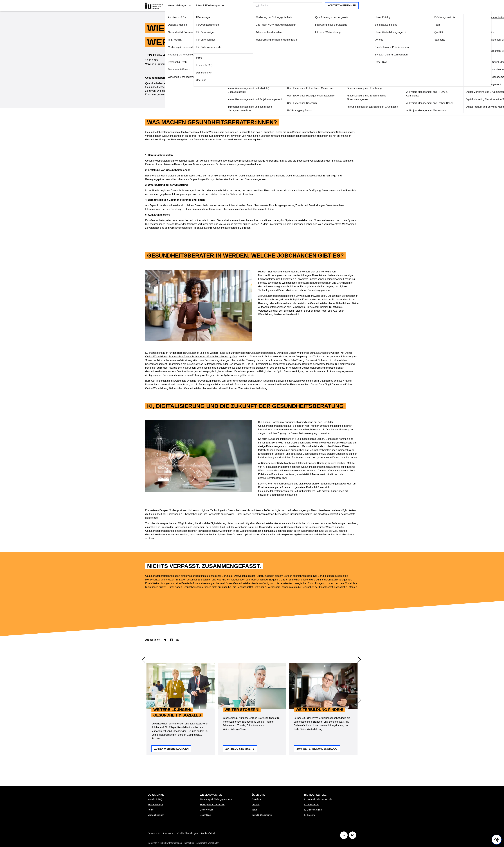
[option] (181, 663)
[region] (252, 663)
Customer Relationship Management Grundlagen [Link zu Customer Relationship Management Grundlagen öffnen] (475, 77)
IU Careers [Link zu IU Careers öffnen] (309, 815)
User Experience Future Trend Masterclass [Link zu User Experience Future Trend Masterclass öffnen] (293, 88)
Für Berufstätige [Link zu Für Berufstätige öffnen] (187, 32)
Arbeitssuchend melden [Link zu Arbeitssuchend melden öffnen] (251, 32)
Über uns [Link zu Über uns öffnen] (183, 80)
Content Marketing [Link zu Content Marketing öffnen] (458, 25)
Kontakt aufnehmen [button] (342, 6)
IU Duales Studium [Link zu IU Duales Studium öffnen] (313, 810)
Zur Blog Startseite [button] (240, 680)
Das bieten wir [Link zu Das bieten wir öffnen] (186, 73)
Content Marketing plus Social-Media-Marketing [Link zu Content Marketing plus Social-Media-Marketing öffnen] (474, 62)
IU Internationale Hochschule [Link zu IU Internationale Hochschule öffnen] (318, 799)
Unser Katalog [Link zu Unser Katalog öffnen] (365, 17)
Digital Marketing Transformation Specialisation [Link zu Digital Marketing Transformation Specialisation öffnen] (474, 99)
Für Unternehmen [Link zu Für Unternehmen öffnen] (188, 40)
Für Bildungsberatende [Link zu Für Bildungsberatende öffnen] (191, 47)
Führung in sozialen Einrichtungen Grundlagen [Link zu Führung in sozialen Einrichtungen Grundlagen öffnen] (355, 107)
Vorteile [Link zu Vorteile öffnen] (361, 40)
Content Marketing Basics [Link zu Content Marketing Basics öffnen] (462, 32)
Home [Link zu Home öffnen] (151, 810)
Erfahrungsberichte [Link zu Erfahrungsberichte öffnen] (427, 17)
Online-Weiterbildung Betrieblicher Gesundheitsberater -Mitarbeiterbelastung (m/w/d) (192, 334)
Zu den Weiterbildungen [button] (171, 680)
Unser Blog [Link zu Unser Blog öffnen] (363, 62)
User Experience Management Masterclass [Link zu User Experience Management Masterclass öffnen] (293, 96)
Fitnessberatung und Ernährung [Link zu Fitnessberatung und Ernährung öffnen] (346, 88)
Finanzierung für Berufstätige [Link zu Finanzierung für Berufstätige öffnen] (313, 25)
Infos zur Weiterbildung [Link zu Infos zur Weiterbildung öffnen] (310, 32)
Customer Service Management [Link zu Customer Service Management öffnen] (466, 84)
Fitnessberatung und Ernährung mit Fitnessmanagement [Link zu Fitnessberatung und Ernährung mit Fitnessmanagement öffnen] (348, 97)
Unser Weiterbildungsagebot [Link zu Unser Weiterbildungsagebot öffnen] (373, 32)
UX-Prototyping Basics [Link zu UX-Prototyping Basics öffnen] (282, 111)
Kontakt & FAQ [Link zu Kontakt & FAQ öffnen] (187, 65)
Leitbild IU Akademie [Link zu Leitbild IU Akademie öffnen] (262, 815)
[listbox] (252, 663)
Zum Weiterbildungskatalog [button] (317, 680)
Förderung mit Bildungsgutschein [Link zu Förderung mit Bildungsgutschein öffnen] (256, 17)
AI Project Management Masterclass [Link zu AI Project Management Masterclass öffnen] (408, 111)
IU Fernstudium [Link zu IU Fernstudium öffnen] (312, 805)
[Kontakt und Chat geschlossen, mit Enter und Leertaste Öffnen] (497, 840)
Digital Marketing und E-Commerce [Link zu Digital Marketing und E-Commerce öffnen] (467, 92)
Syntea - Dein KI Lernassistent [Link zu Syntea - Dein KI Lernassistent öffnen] (374, 55)
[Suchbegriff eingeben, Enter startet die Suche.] (283, 6)
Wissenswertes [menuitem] (211, 795)
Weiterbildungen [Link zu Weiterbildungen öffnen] (156, 805)
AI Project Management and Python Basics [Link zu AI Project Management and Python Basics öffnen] (412, 103)
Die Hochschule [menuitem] (315, 795)
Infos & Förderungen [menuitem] (192, 6)
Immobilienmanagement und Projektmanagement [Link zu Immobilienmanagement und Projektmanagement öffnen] (237, 99)
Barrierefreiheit (208, 833)
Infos (181, 58)
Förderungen (186, 17)
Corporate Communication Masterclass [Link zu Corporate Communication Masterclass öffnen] (470, 70)
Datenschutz (154, 833)
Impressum (169, 833)
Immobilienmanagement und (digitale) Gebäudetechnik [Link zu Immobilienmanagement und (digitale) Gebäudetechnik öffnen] (231, 90)
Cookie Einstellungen (188, 833)
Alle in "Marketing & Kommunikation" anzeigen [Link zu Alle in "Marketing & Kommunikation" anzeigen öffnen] (474, 17)
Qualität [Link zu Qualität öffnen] (421, 32)
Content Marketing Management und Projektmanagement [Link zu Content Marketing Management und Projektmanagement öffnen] (468, 53)
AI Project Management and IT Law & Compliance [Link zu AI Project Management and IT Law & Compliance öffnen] (409, 94)
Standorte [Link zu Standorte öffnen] (422, 40)
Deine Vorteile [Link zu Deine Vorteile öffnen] (207, 810)
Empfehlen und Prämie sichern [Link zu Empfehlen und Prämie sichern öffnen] (374, 47)
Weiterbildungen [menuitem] (162, 6)
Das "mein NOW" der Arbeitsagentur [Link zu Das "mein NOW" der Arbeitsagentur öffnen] (258, 25)
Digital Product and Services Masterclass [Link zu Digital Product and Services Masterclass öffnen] (471, 107)
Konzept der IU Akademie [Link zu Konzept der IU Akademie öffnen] (212, 805)
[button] (172, 6)
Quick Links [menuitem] (156, 795)
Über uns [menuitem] (259, 795)
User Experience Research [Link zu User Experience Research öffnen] (284, 103)
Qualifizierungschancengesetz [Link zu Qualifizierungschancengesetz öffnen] (314, 17)
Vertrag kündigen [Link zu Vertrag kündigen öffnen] (156, 815)
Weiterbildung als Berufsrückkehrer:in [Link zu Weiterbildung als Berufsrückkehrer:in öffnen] (259, 40)
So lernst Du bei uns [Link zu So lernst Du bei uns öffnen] (368, 25)
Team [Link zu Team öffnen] (420, 25)
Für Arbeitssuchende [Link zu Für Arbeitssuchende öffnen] (190, 25)
